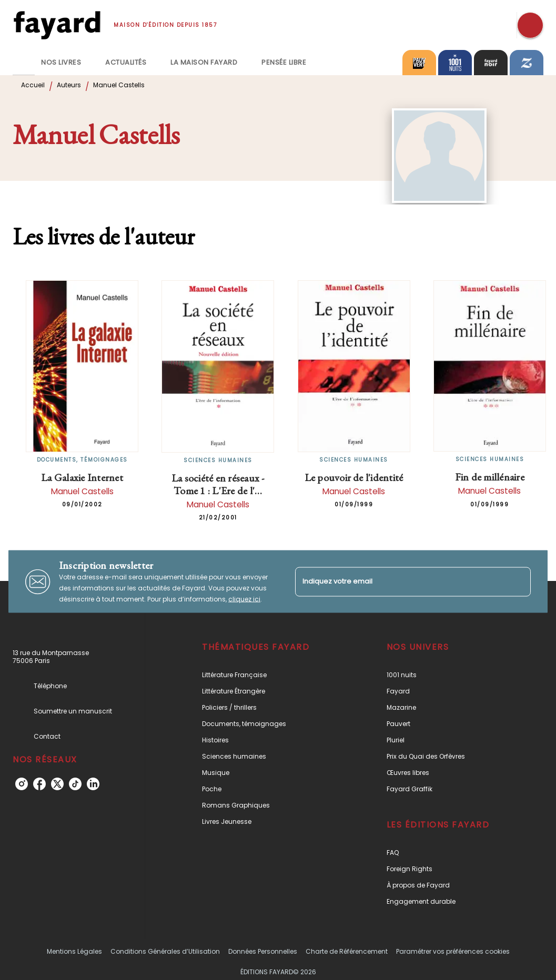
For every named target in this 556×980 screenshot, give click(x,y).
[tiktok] (75, 784)
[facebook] (39, 784)
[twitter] (57, 784)
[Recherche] (530, 25)
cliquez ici (244, 599)
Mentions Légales (74, 951)
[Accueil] (57, 25)
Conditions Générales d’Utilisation (165, 951)
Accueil (33, 85)
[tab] (24, 63)
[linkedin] (93, 784)
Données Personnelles (263, 951)
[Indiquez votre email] (400, 582)
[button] (268, 675)
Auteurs (69, 85)
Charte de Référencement (347, 951)
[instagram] (22, 784)
